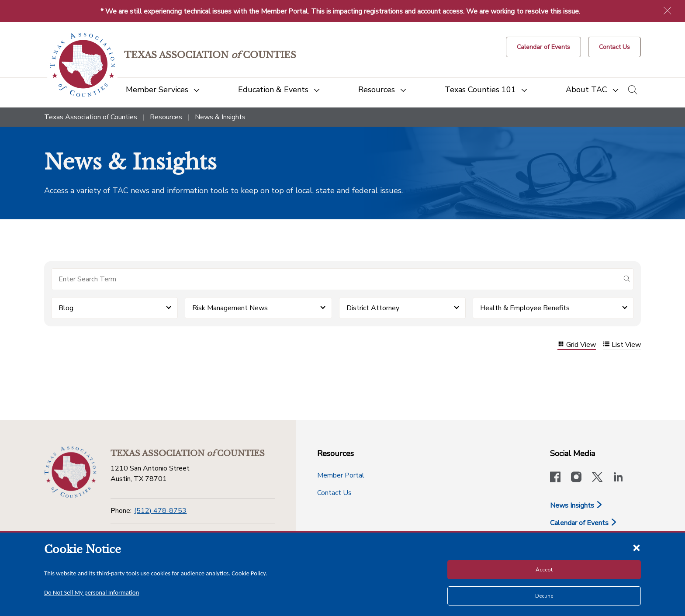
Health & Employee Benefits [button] (525, 308)
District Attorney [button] (373, 308)
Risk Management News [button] (230, 308)
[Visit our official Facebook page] (555, 478)
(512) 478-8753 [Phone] (160, 511)
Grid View (577, 345)
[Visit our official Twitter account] (597, 478)
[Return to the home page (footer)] (70, 472)
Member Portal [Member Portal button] (341, 475)
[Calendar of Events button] (543, 47)
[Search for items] (336, 279)
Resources (166, 117)
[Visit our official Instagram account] (576, 478)
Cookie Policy (249, 573)
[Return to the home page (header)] (82, 65)
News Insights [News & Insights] (576, 505)
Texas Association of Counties (91, 117)
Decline (544, 596)
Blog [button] (66, 308)
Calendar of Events (584, 523)
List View (622, 345)
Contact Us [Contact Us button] (334, 493)
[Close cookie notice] (637, 547)
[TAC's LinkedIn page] (618, 478)
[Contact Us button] (614, 47)
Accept (544, 570)
